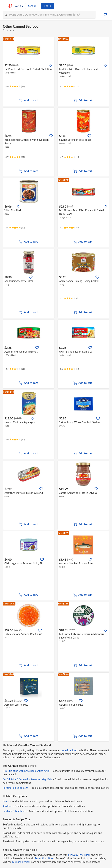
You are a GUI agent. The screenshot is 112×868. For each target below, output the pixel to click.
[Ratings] (15, 86)
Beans (6, 801)
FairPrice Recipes (21, 862)
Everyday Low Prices (79, 855)
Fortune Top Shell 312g (15, 788)
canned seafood (69, 750)
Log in (48, 6)
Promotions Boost (45, 858)
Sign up (32, 6)
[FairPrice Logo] (16, 6)
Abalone (7, 806)
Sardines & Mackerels (15, 811)
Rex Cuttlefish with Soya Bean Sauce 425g (26, 771)
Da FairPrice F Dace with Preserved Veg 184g (27, 779)
